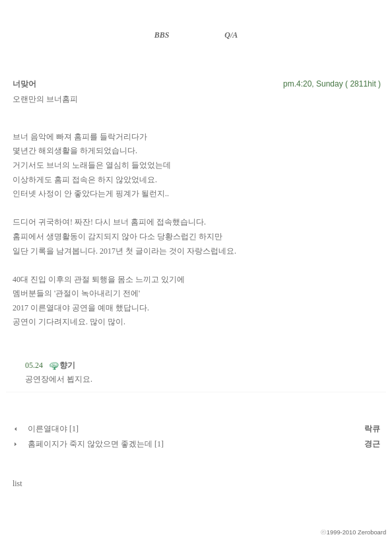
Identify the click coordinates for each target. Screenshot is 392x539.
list (17, 484)
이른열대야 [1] (53, 429)
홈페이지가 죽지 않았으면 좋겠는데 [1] (96, 444)
